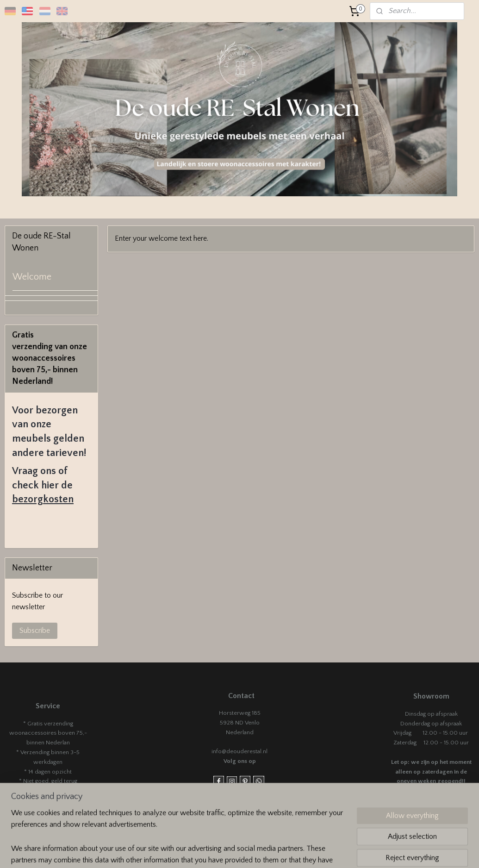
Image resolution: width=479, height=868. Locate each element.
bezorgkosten (43, 499)
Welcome (32, 277)
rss (295, 851)
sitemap (279, 851)
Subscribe (35, 631)
